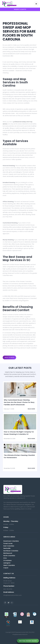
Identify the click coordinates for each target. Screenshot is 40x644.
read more (31, 409)
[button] (36, 4)
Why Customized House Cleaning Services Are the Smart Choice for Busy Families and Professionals (19, 402)
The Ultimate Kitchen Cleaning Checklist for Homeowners (19, 456)
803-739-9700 (30, 632)
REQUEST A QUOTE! (20, 9)
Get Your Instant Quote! (28, 641)
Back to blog (9, 357)
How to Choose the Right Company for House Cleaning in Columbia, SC (19, 433)
